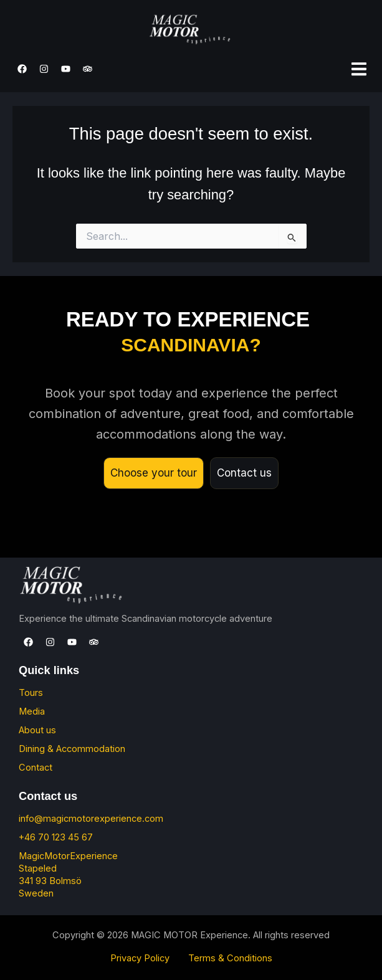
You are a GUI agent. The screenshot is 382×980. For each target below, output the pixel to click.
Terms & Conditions (230, 958)
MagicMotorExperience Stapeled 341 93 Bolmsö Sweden (68, 875)
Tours (31, 693)
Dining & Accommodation (72, 749)
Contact (36, 768)
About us (37, 730)
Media (32, 711)
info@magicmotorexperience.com (91, 819)
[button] (359, 69)
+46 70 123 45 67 (56, 837)
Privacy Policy (140, 958)
